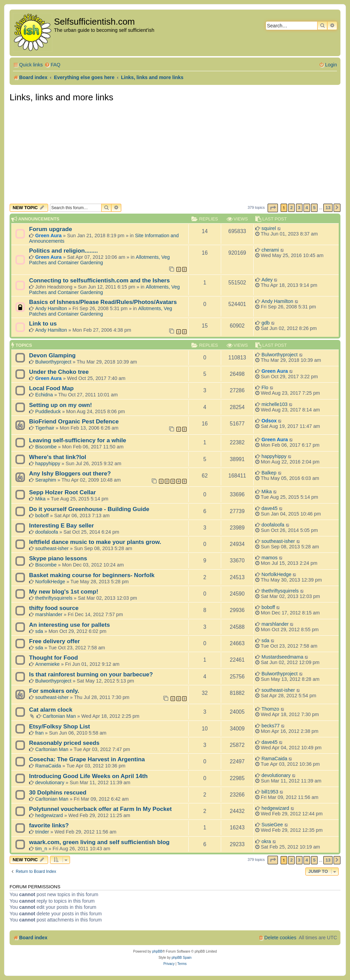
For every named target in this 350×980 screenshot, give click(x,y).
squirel (269, 228)
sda (39, 631)
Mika (40, 499)
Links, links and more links (61, 97)
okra (266, 841)
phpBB (157, 951)
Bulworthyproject (53, 362)
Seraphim (46, 480)
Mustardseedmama (282, 657)
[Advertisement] (175, 152)
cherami (270, 250)
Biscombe (46, 447)
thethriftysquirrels (54, 598)
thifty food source (54, 608)
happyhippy (48, 463)
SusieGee (272, 825)
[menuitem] (52, 65)
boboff (42, 516)
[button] (273, 208)
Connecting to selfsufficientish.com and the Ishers (99, 280)
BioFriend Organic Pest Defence (74, 421)
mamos (270, 558)
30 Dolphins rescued (58, 792)
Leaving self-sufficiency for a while (78, 440)
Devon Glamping (52, 355)
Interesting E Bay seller (62, 525)
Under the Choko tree (59, 372)
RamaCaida (48, 766)
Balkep (269, 473)
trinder (42, 832)
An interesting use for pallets (69, 625)
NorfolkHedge (50, 582)
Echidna (44, 395)
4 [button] (307, 208)
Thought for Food (53, 658)
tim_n (41, 849)
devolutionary (50, 782)
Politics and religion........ (63, 251)
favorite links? (49, 825)
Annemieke (48, 664)
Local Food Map (51, 388)
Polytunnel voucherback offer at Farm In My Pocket (100, 809)
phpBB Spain (181, 958)
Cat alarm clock (51, 710)
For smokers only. (54, 691)
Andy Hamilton (51, 308)
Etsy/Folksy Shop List (59, 726)
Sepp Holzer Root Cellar (62, 492)
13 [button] (328, 208)
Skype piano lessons (58, 558)
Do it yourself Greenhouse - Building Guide (89, 509)
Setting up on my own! (60, 405)
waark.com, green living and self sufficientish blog (99, 842)
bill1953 (270, 792)
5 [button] (314, 208)
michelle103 (274, 404)
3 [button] (299, 208)
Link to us (43, 323)
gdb (266, 323)
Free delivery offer (55, 641)
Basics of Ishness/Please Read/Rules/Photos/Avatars (103, 302)
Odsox (269, 421)
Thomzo (270, 709)
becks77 (271, 726)
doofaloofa (47, 532)
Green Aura (48, 236)
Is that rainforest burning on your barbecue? (91, 674)
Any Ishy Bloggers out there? (70, 473)
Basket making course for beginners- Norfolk (92, 575)
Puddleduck (48, 411)
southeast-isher (52, 548)
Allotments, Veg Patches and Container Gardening (99, 260)
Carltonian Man (59, 716)
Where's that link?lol (58, 457)
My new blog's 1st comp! (64, 591)
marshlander (49, 614)
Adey (267, 280)
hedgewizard (49, 815)
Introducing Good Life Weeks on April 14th (88, 776)
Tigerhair (45, 428)
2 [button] (291, 208)
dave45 (270, 508)
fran (39, 733)
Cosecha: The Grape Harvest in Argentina (87, 759)
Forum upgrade (51, 229)
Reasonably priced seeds (64, 743)
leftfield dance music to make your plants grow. (95, 542)
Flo (265, 387)
